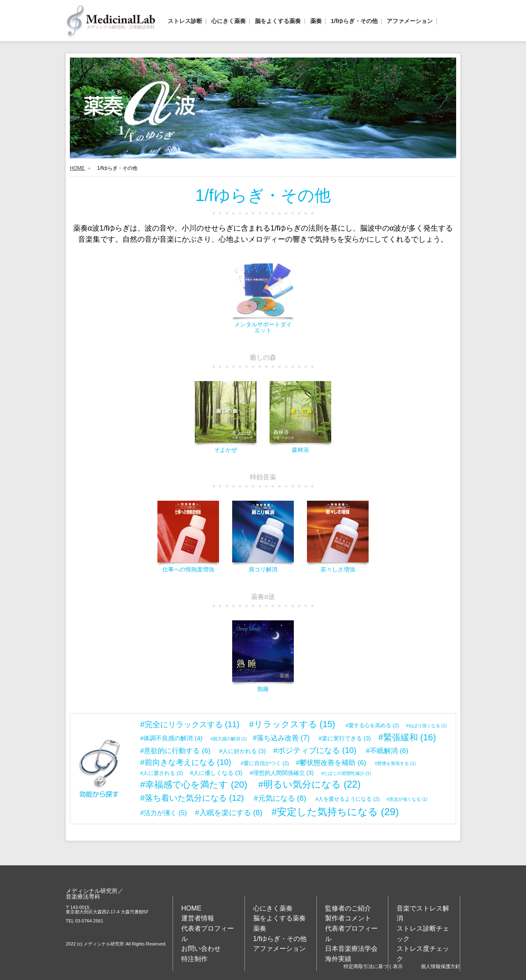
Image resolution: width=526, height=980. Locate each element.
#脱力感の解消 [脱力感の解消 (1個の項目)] (228, 739)
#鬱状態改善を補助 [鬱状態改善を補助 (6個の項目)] (331, 763)
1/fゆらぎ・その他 (354, 21)
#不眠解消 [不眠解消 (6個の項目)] (387, 751)
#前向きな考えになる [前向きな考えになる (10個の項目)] (186, 762)
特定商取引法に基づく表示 (373, 966)
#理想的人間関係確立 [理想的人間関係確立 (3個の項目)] (282, 773)
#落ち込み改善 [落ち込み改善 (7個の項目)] (281, 738)
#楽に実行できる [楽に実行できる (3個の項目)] (345, 738)
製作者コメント (348, 918)
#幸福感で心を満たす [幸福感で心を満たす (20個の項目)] (194, 785)
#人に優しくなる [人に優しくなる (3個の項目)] (216, 773)
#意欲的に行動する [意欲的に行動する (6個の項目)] (175, 751)
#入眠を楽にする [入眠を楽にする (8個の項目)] (229, 812)
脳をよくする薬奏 (278, 21)
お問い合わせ (201, 948)
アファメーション (410, 21)
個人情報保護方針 (441, 966)
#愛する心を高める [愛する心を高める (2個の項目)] (372, 725)
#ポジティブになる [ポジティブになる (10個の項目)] (315, 750)
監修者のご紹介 (348, 908)
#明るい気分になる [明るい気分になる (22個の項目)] (309, 784)
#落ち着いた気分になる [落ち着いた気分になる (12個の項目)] (192, 798)
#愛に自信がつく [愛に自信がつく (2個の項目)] (265, 763)
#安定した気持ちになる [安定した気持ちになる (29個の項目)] (335, 812)
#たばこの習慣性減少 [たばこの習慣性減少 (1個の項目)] (346, 773)
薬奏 (316, 21)
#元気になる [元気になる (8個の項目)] (280, 798)
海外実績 (338, 959)
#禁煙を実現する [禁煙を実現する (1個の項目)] (395, 763)
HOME (77, 168)
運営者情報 (198, 918)
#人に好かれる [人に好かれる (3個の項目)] (242, 751)
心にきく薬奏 (228, 21)
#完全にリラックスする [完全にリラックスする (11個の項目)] (190, 724)
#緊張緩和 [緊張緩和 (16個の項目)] (407, 737)
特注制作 (194, 959)
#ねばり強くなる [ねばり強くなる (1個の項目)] (426, 726)
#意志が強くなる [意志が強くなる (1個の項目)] (407, 799)
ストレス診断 (185, 21)
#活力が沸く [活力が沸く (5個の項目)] (164, 813)
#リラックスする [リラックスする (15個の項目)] (292, 724)
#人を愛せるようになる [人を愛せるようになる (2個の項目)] (347, 799)
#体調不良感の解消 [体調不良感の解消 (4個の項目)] (171, 738)
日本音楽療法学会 (351, 948)
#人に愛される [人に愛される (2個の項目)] (161, 773)
